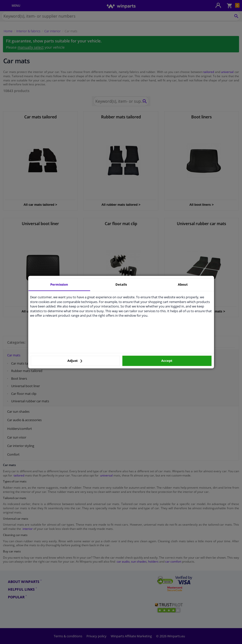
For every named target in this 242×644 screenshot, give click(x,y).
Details (121, 284)
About (183, 284)
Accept (167, 361)
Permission (59, 284)
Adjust (75, 361)
